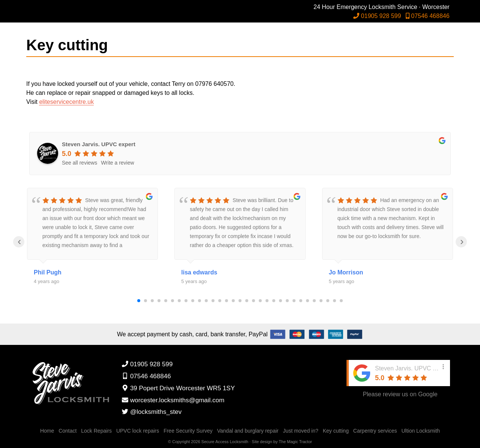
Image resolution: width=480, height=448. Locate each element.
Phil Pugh (48, 272)
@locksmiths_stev (151, 412)
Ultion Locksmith (421, 431)
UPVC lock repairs (138, 431)
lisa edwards (199, 272)
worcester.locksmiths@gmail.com (173, 400)
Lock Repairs (96, 431)
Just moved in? (301, 431)
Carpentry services (375, 431)
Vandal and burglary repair (248, 431)
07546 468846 (432, 16)
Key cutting (336, 431)
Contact (67, 431)
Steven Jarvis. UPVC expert (99, 144)
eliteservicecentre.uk (66, 102)
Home (47, 431)
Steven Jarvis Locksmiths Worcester (73, 19)
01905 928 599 (382, 16)
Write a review (117, 163)
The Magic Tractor (295, 442)
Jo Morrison (346, 272)
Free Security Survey (188, 431)
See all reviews (79, 163)
